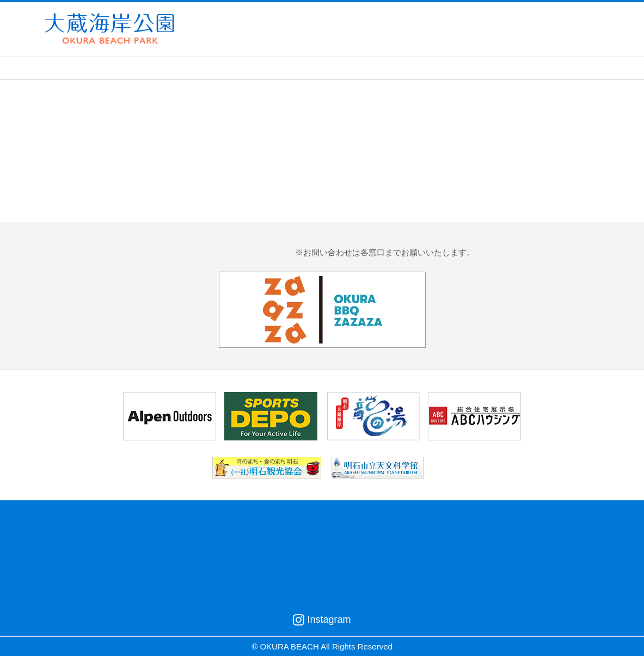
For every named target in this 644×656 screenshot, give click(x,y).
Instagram (322, 620)
